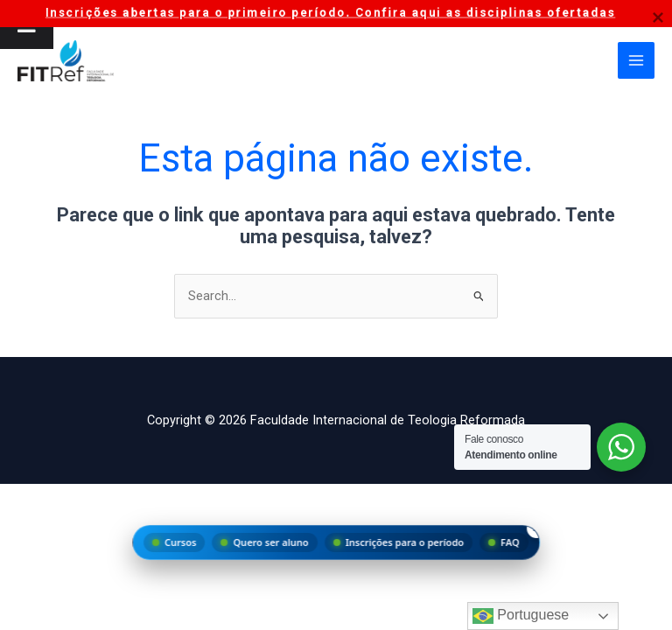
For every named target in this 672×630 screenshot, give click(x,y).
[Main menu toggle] (636, 62)
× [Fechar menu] (537, 528)
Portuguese (521, 616)
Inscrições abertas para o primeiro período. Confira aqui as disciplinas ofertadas (330, 12)
